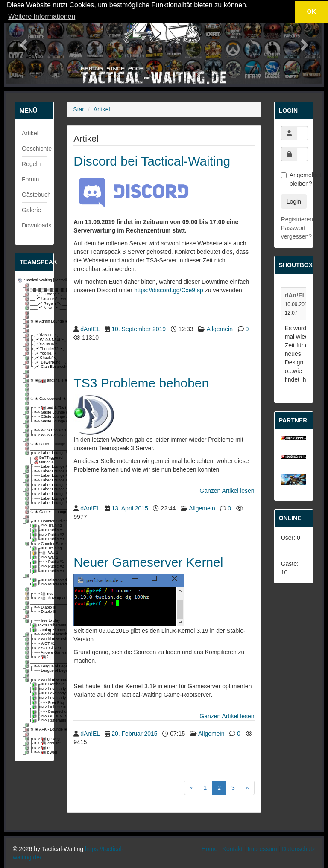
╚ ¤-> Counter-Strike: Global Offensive (37, 544)
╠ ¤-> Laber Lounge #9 (37, 499)
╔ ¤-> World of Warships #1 (37, 634)
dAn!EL (90, 329)
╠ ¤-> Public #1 (40, 530)
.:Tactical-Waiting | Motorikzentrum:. (33, 280)
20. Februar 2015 (134, 734)
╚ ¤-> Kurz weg (37, 753)
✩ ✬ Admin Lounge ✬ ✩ (37, 322)
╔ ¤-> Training (40, 526)
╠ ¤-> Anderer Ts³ (37, 743)
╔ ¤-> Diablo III (37, 607)
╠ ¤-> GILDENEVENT (40, 716)
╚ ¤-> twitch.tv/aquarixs (37, 598)
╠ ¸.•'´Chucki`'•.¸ (37, 358)
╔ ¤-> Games (37, 594)
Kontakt (233, 849)
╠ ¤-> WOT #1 (37, 644)
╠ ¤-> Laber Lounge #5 (37, 480)
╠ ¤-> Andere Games (37, 653)
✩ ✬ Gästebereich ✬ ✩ (37, 399)
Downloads (37, 225)
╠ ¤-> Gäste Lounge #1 (37, 412)
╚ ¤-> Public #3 (40, 539)
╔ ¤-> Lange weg (37, 739)
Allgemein (219, 329)
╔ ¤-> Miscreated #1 (40, 580)
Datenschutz (299, 849)
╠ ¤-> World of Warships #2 (37, 639)
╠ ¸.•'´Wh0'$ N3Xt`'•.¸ (37, 340)
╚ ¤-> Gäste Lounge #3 (37, 421)
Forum (30, 179)
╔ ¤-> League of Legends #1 (37, 666)
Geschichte (37, 149)
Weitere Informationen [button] (42, 16)
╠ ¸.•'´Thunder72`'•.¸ (37, 349)
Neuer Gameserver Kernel (148, 562)
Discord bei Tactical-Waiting (152, 161)
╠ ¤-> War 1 (40, 553)
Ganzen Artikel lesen (227, 491)
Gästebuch (36, 195)
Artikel (30, 133)
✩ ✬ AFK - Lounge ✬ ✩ (37, 730)
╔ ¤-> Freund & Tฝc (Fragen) (37, 408)
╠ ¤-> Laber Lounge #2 (37, 467)
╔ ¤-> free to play (37, 621)
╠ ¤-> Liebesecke (40, 707)
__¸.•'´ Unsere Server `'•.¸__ (37, 299)
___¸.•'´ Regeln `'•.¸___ (37, 304)
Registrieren (297, 219)
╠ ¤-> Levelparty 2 (40, 693)
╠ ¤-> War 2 (40, 558)
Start (79, 109)
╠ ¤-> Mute (37, 748)
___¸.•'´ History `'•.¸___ (37, 294)
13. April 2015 (130, 508)
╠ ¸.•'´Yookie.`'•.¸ (37, 354)
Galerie (31, 210)
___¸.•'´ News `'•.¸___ (37, 308)
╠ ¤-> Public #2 (40, 535)
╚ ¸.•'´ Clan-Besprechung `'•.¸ (37, 367)
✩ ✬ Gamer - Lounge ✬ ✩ (37, 512)
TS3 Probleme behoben (141, 383)
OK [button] (312, 12)
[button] (22, 42)
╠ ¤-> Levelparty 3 (40, 698)
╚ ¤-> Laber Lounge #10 (37, 503)
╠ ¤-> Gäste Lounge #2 (37, 417)
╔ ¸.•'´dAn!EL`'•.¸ (37, 335)
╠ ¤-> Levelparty (40, 689)
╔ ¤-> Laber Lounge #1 (37, 453)
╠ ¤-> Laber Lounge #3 (37, 471)
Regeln (31, 164)
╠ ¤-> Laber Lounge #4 (37, 476)
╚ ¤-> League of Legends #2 (37, 671)
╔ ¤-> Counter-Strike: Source (37, 521)
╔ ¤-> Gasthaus (40, 684)
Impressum (262, 849)
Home (209, 849)
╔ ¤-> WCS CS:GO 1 (37, 430)
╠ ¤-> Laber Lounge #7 (37, 489)
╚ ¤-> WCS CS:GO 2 (37, 435)
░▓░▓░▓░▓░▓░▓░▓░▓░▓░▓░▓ (37, 290)
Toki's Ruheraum (40, 625)
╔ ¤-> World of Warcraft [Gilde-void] (37, 680)
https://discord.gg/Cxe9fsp (169, 290)
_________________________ (37, 285)
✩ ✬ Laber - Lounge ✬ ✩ (37, 444)
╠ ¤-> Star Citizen (37, 648)
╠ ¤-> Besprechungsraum (40, 712)
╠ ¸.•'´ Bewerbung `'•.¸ (37, 363)
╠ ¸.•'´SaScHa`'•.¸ (37, 344)
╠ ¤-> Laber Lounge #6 (37, 485)
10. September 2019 (139, 329)
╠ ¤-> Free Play (40, 703)
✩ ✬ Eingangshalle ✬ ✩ (37, 380)
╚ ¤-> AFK (37, 657)
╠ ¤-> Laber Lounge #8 (37, 494)
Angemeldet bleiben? (294, 179)
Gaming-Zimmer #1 (40, 630)
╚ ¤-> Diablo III (37, 612)
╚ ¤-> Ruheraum (40, 721)
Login (294, 201)
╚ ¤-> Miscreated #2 (40, 584)
